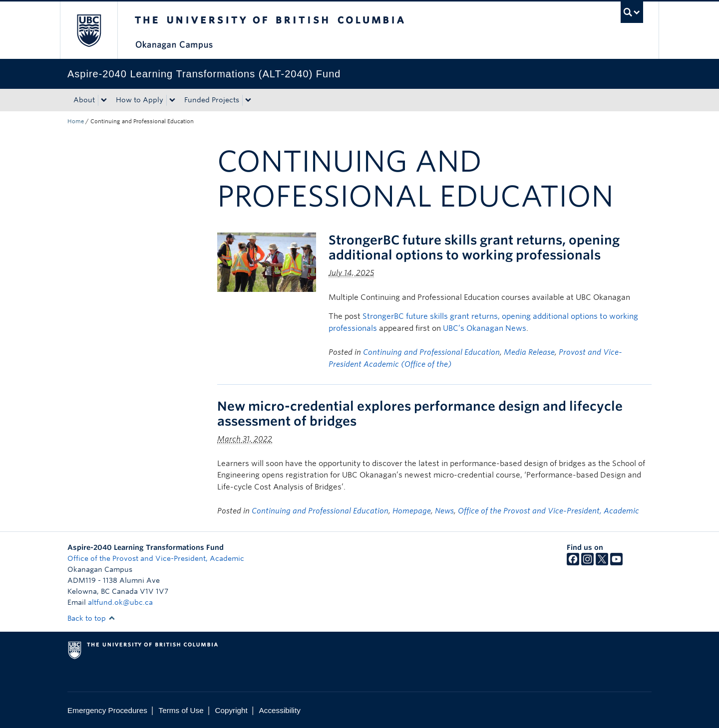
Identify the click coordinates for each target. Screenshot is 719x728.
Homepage (412, 511)
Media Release (529, 352)
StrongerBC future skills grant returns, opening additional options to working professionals (474, 247)
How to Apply (140, 100)
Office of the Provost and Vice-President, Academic (548, 511)
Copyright (231, 710)
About (84, 100)
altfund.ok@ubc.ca (120, 602)
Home (76, 121)
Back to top (91, 618)
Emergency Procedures (107, 710)
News (444, 511)
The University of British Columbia (89, 30)
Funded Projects (212, 100)
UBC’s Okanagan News (485, 328)
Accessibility (280, 710)
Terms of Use (181, 710)
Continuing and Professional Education (431, 352)
